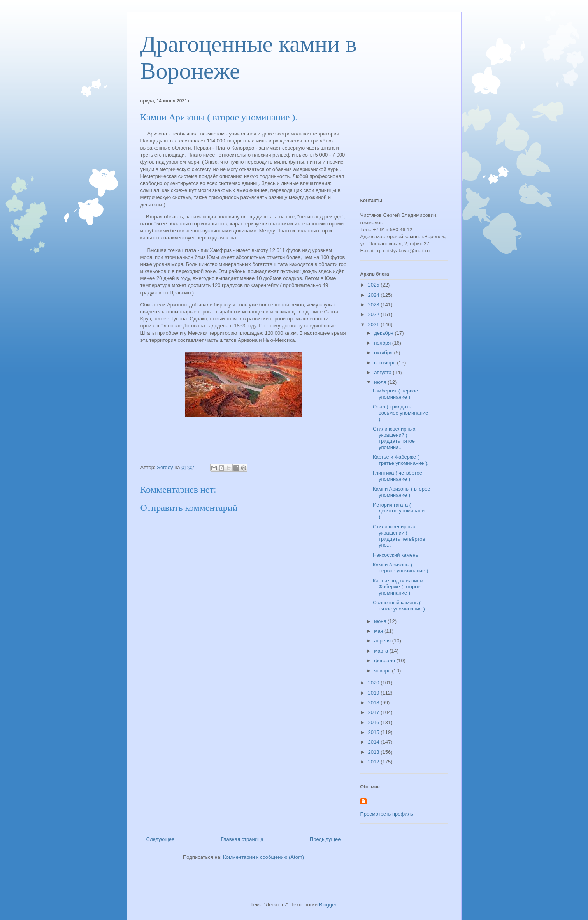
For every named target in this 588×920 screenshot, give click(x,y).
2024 (375, 295)
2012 (375, 762)
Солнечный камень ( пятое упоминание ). (400, 606)
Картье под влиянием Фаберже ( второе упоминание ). (398, 587)
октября (384, 353)
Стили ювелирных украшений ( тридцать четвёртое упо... (399, 536)
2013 (375, 752)
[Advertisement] (244, 760)
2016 (375, 722)
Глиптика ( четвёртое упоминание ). (398, 476)
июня (381, 621)
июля (381, 382)
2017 (375, 712)
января (383, 671)
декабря (384, 333)
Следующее (161, 839)
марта (382, 651)
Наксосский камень (395, 555)
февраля (385, 661)
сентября (385, 363)
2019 (375, 693)
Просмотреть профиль (387, 814)
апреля (383, 641)
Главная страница (242, 839)
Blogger (328, 905)
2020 (375, 683)
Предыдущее (325, 839)
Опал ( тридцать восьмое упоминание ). (400, 413)
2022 (375, 314)
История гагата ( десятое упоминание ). (400, 511)
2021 (375, 325)
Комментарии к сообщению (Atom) (263, 857)
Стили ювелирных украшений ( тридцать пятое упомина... (394, 438)
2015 (375, 732)
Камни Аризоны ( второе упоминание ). (401, 492)
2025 (375, 285)
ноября (383, 343)
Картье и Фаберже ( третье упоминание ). (401, 460)
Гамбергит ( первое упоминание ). (395, 394)
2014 (375, 742)
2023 (375, 305)
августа (383, 372)
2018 (375, 703)
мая (379, 631)
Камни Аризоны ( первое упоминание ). (401, 568)
